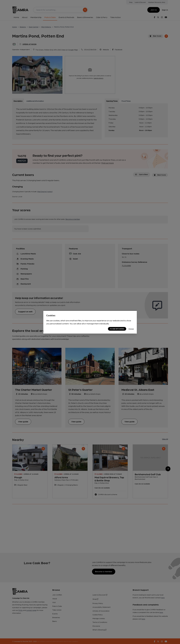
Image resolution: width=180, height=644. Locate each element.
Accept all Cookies (117, 329)
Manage (131, 329)
